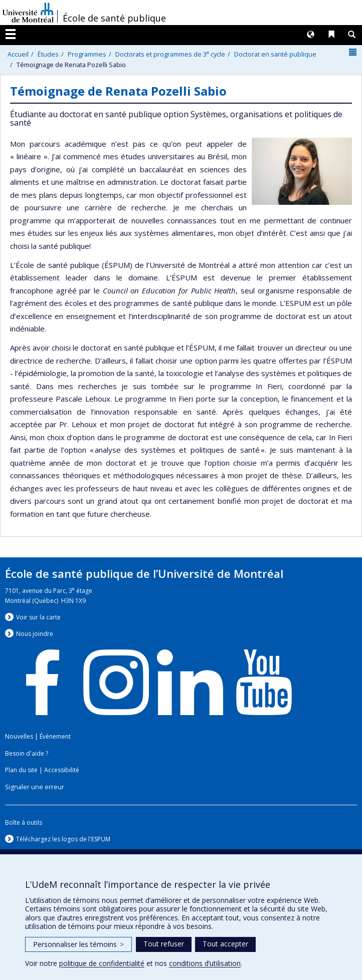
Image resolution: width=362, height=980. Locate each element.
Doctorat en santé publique (275, 54)
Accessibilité (62, 770)
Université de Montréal (28, 13)
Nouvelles (19, 736)
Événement (55, 736)
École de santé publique (114, 18)
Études (48, 54)
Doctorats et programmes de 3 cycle (170, 54)
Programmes (87, 54)
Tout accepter (225, 944)
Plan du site (21, 770)
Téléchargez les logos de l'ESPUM (63, 839)
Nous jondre (35, 634)
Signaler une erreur (35, 787)
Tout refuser (164, 944)
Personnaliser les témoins (78, 944)
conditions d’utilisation (205, 963)
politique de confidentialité (102, 963)
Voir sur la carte (38, 617)
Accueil (18, 54)
